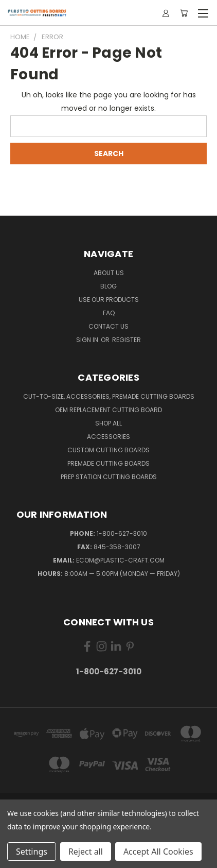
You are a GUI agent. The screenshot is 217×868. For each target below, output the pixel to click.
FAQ (109, 313)
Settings (32, 852)
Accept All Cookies (158, 852)
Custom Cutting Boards (109, 450)
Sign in (88, 340)
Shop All (109, 423)
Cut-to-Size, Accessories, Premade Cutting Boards (109, 396)
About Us (109, 273)
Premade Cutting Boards (109, 463)
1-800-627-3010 (122, 533)
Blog (109, 286)
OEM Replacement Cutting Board (109, 410)
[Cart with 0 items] (184, 13)
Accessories (109, 437)
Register (126, 340)
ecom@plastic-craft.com (120, 560)
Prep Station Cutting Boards (109, 477)
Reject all (86, 852)
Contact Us (109, 326)
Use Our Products (109, 300)
